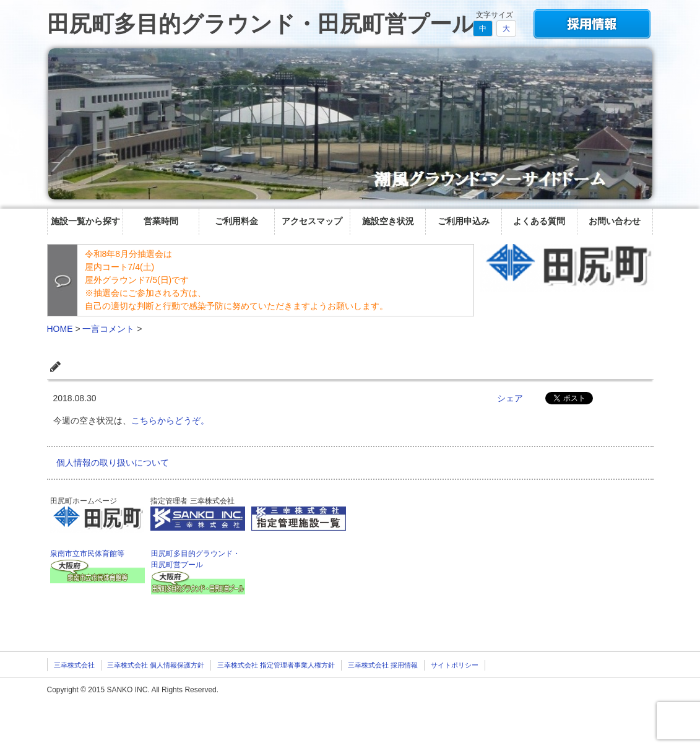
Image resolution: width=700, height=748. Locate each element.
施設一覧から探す (85, 221)
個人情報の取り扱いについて (113, 463)
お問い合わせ (615, 221)
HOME (60, 329)
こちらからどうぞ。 (170, 420)
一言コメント (108, 329)
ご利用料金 (236, 221)
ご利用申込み (464, 221)
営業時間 (161, 221)
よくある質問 (539, 221)
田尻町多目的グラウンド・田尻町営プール (261, 24)
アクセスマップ (312, 221)
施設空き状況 (388, 221)
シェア (510, 398)
